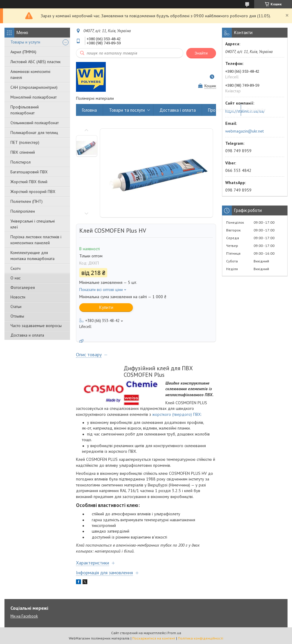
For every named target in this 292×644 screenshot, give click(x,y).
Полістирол (21, 162)
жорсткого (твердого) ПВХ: (177, 414)
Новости (18, 297)
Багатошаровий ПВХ (29, 172)
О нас (15, 278)
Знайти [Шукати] (201, 53)
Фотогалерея (23, 287)
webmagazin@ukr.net (244, 131)
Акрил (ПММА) (23, 52)
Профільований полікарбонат (25, 110)
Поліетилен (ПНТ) (27, 201)
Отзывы (17, 316)
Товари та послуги (127, 110)
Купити (106, 307)
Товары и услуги (25, 42)
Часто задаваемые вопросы (36, 326)
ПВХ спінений (23, 152)
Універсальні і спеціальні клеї (33, 224)
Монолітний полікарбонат (34, 97)
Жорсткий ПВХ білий (29, 182)
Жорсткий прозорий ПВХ (33, 192)
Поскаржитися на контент (154, 638)
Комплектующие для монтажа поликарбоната (32, 256)
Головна (89, 110)
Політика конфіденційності (201, 638)
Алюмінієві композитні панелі (30, 74)
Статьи (16, 307)
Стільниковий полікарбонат (35, 123)
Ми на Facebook (24, 616)
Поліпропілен (23, 211)
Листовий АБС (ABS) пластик (35, 62)
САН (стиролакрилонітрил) (34, 87)
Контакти (256, 110)
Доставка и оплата (27, 335)
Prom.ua (174, 633)
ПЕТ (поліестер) (25, 142)
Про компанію (221, 110)
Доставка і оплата (178, 110)
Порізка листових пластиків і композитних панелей (36, 240)
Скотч (15, 268)
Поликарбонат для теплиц (34, 133)
